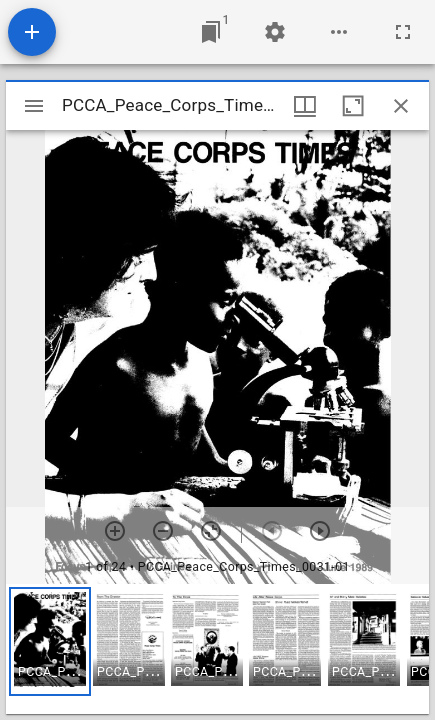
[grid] (217, 649)
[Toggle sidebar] (34, 106)
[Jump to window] (211, 32)
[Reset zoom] (211, 531)
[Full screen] (403, 32)
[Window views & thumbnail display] (305, 106)
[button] (50, 641)
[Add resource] (32, 32)
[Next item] (320, 531)
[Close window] (401, 106)
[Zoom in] (115, 531)
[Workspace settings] (275, 32)
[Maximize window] (353, 106)
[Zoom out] (163, 531)
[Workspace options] (339, 32)
